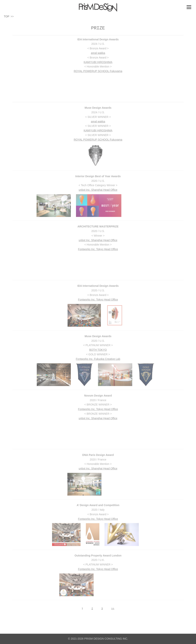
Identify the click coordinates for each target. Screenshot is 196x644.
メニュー (189, 7)
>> (113, 608)
